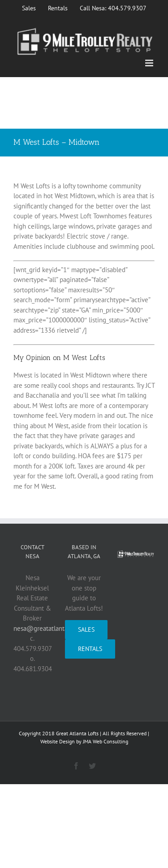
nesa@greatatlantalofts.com (54, 628)
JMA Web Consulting (106, 741)
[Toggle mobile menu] (150, 63)
